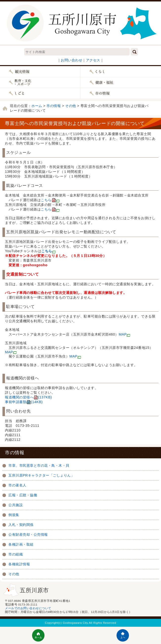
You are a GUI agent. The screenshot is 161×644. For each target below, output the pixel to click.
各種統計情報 (19, 564)
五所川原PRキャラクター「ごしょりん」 (41, 475)
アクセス (93, 60)
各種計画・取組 (21, 544)
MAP (125, 334)
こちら (50, 200)
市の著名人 (17, 485)
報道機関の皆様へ (28, 397)
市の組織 (16, 554)
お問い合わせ (71, 60)
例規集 (14, 515)
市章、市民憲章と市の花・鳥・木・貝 (39, 465)
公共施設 (16, 505)
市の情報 (54, 106)
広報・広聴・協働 (23, 495)
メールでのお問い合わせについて (28, 608)
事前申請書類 (24, 402)
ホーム (37, 106)
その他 (71, 106)
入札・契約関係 (21, 525)
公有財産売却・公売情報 (28, 535)
